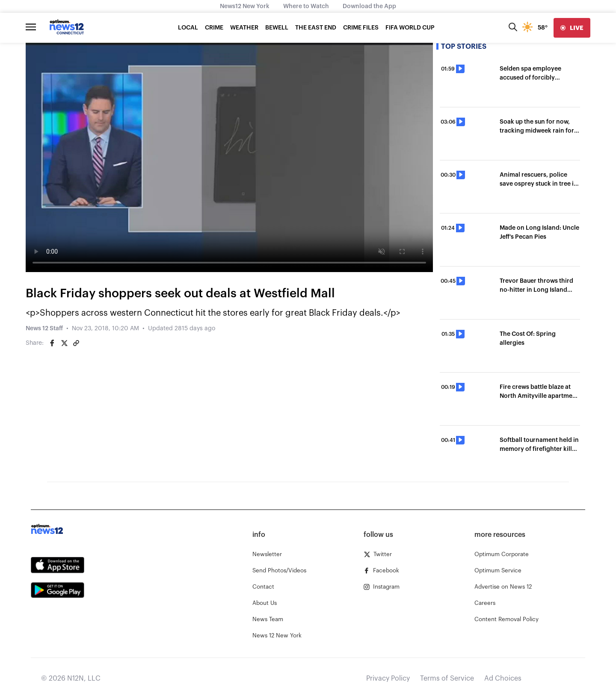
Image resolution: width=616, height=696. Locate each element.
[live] (572, 28)
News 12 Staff (44, 329)
